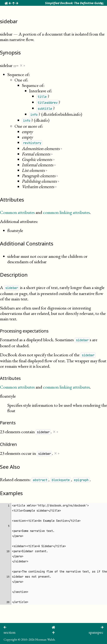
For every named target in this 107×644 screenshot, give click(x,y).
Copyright (10, 639)
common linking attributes (66, 212)
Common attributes (17, 212)
